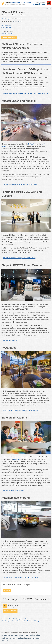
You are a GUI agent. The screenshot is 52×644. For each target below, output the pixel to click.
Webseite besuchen (9, 38)
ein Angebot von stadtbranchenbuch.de (15, 5)
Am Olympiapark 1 (25, 26)
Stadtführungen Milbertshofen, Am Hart (13, 621)
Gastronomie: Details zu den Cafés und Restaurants (21, 410)
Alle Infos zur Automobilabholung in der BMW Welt (21, 578)
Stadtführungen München (20, 619)
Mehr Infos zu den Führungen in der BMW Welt (19, 258)
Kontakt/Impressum (7, 635)
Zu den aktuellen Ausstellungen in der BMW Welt (20, 184)
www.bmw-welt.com (7, 33)
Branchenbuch (6, 619)
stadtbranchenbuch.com (9, 638)
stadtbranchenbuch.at (25, 638)
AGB (27, 635)
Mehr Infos (7, 590)
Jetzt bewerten (17, 21)
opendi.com (5, 640)
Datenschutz (19, 635)
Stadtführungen (6, 19)
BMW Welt (32, 144)
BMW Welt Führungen (34, 621)
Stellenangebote (35, 635)
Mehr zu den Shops (10, 340)
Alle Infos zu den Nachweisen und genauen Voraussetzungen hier (26, 93)
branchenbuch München (18, 3)
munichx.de (37, 638)
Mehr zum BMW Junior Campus (14, 490)
